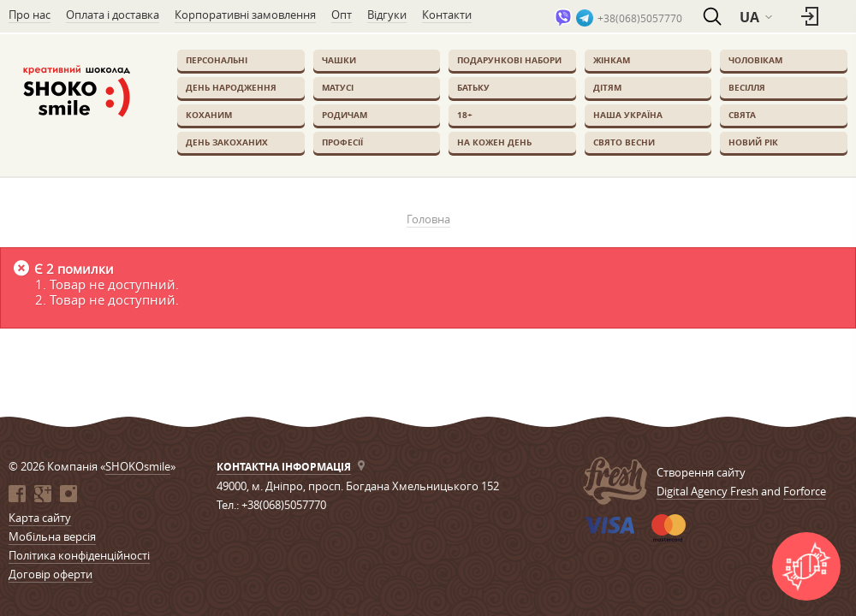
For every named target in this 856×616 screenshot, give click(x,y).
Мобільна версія (52, 536)
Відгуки (387, 15)
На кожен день (494, 142)
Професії (342, 142)
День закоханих (227, 142)
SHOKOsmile (138, 466)
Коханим (209, 115)
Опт (342, 15)
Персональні (217, 60)
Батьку (473, 87)
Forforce (805, 491)
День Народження (231, 87)
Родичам (345, 115)
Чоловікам (755, 60)
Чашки (339, 60)
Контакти (447, 15)
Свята (742, 115)
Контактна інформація (284, 467)
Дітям (607, 87)
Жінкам (612, 60)
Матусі (338, 87)
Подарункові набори (509, 60)
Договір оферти (51, 574)
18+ (465, 115)
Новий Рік (753, 142)
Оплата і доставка (113, 15)
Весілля (747, 87)
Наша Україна (628, 115)
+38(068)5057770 (640, 18)
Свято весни (624, 142)
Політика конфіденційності (79, 555)
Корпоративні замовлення (245, 15)
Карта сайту (40, 518)
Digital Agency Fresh (707, 491)
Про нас (30, 15)
